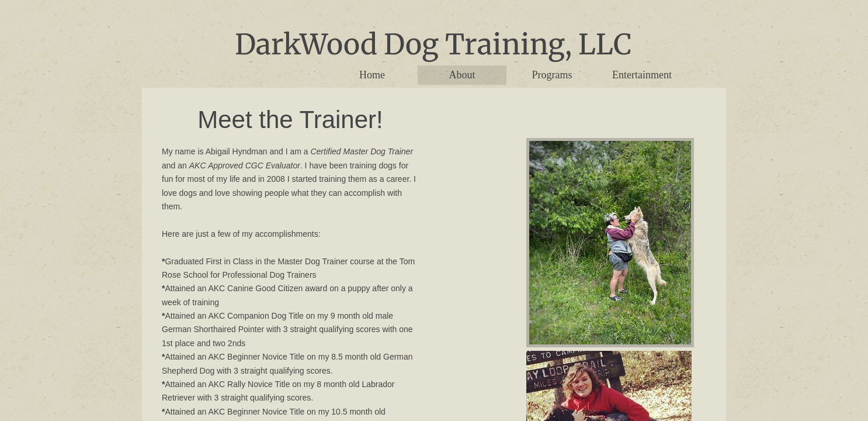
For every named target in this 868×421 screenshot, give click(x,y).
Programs (552, 75)
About (462, 75)
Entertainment (642, 75)
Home (372, 75)
